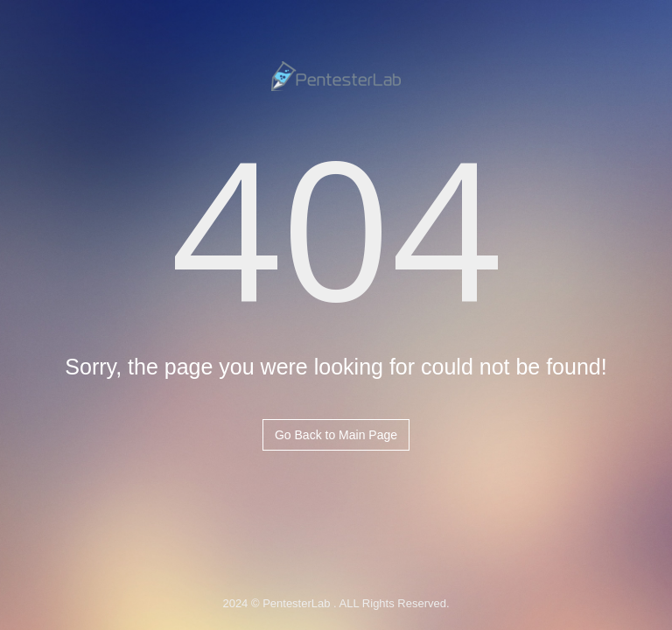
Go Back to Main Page (336, 435)
